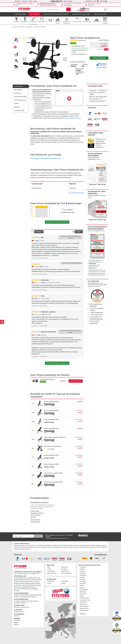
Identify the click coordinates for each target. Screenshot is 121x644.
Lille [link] (15, 616)
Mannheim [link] (33, 585)
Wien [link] (38, 574)
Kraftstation (83, 575)
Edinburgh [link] (39, 595)
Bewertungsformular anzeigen (57, 223)
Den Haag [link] (30, 601)
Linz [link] (30, 574)
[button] (24, 60)
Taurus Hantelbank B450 (51, 430)
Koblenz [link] (16, 585)
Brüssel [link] (22, 612)
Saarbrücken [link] (17, 589)
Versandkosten (51, 571)
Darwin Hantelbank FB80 (51, 465)
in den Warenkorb (99, 59)
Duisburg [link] (22, 582)
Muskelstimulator (84, 608)
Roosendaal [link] (17, 603)
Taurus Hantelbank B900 (51, 403)
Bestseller (17, 108)
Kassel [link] (38, 583)
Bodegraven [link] (24, 601)
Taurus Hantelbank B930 (51, 412)
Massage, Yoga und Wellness (81, 16)
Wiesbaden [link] (35, 589)
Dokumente (17, 94)
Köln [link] (20, 585)
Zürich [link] (28, 607)
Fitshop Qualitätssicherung (73, 119)
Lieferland (88, 1)
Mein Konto (103, 1)
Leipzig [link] (23, 585)
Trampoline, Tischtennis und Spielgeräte (56, 16)
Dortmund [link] (34, 580)
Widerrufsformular (52, 573)
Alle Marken (83, 614)
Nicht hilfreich (43, 259)
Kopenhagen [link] (17, 620)
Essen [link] (27, 582)
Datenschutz (64, 567)
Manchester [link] (27, 597)
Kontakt (35, 1)
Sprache (96, 1)
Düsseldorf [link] (17, 582)
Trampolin (82, 577)
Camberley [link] (33, 595)
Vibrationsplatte (84, 610)
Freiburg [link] (37, 582)
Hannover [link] (22, 583)
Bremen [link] (28, 580)
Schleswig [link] (24, 589)
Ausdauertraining (20, 16)
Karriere (30, 1)
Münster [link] (16, 587)
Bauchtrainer (83, 602)
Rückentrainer (83, 604)
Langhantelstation (85, 598)
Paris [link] (18, 616)
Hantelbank (29, 28)
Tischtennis (83, 579)
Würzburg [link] (17, 591)
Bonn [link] (39, 578)
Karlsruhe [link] (33, 583)
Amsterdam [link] (17, 601)
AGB (48, 567)
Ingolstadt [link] (28, 583)
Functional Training (85, 600)
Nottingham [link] (33, 597)
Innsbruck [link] (20, 574)
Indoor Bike (83, 584)
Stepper (82, 596)
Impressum (24, 1)
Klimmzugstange (84, 606)
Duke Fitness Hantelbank (40, 28)
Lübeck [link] (28, 585)
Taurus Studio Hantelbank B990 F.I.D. (55, 439)
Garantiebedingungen (20, 98)
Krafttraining (34, 16)
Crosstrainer (83, 567)
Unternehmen (17, 1)
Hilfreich (35, 259)
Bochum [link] (35, 578)
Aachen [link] (16, 578)
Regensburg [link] (27, 587)
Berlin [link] (26, 578)
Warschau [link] (17, 625)
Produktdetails (18, 88)
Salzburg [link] (34, 574)
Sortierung (38, 233)
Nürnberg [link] (21, 587)
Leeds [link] (21, 595)
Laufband (82, 571)
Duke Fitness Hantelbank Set (52, 448)
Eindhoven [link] (36, 601)
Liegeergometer (84, 590)
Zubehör (17, 105)
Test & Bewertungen (20, 101)
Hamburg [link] (16, 583)
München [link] (38, 585)
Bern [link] (19, 607)
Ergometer (82, 569)
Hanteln (82, 586)
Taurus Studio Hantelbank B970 (53, 474)
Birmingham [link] (26, 595)
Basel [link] (15, 607)
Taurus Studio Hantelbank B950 (53, 483)
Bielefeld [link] (30, 578)
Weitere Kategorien (100, 16)
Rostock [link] (33, 587)
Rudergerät (83, 573)
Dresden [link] (39, 580)
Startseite (15, 28)
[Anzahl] (99, 56)
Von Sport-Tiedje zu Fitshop (21, 544)
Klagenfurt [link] (25, 574)
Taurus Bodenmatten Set (47, 381)
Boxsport (82, 588)
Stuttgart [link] (29, 589)
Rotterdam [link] (23, 603)
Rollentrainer (83, 594)
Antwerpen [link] (17, 612)
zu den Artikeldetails (76, 382)
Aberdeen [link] (16, 595)
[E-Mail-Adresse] (23, 536)
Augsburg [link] (21, 578)
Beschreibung (18, 91)
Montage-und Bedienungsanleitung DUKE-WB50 (46, 160)
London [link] (21, 597)
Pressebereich (65, 581)
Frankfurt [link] (31, 582)
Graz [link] (15, 574)
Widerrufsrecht (65, 571)
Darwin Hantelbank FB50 (51, 421)
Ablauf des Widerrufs (67, 573)
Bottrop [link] (16, 580)
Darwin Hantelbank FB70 (51, 457)
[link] (90, 115)
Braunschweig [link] (22, 580)
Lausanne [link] (23, 607)
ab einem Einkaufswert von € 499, (80, 51)
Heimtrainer (83, 592)
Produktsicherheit (19, 112)
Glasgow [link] (16, 597)
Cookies (49, 569)
